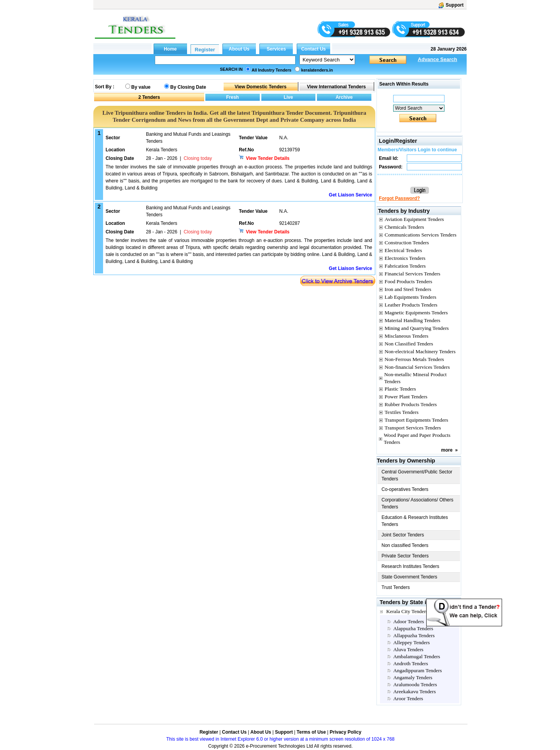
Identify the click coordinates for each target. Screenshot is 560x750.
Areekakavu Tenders (414, 691)
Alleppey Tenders (411, 642)
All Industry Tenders (271, 70)
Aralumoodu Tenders (415, 684)
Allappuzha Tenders (414, 635)
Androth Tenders (411, 663)
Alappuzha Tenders (413, 628)
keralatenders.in (317, 70)
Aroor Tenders (408, 698)
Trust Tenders (396, 587)
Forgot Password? (399, 198)
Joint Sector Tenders (403, 535)
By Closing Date (188, 87)
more (447, 450)
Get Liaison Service (351, 195)
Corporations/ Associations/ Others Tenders (417, 503)
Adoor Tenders (409, 621)
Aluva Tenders (408, 649)
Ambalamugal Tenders (417, 656)
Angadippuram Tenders (417, 670)
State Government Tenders (409, 577)
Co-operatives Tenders (405, 489)
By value (141, 87)
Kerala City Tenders (407, 611)
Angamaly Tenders (413, 677)
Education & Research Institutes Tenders (415, 521)
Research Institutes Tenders (410, 566)
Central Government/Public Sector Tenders (417, 475)
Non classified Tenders (405, 545)
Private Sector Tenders (405, 556)
